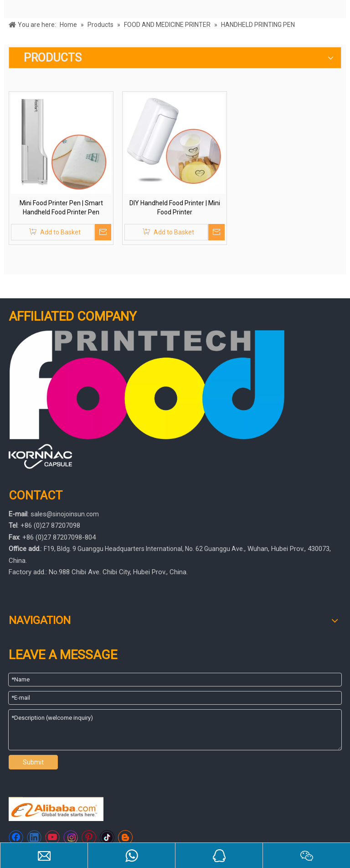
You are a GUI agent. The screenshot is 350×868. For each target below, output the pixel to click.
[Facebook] (16, 837)
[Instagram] (71, 837)
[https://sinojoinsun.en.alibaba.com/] (56, 809)
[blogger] (125, 837)
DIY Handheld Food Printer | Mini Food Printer (175, 208)
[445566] (40, 456)
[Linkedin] (34, 837)
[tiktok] (107, 837)
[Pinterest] (89, 837)
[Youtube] (52, 837)
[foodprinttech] (147, 385)
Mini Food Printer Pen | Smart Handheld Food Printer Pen (61, 208)
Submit (33, 762)
